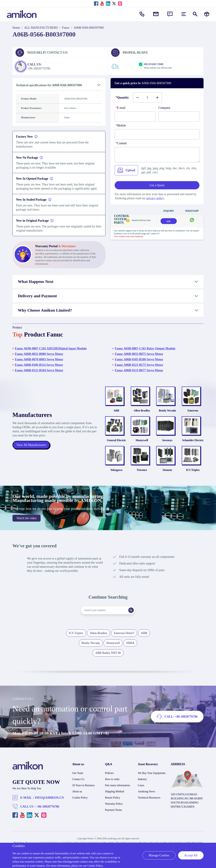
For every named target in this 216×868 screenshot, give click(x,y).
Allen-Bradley (142, 411)
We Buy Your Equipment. (152, 773)
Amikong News (146, 791)
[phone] (157, 134)
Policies (109, 773)
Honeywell (142, 440)
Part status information (118, 785)
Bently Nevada (167, 411)
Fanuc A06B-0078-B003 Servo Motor (39, 359)
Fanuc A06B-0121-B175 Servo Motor (139, 365)
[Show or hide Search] (195, 14)
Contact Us (78, 779)
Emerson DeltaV (124, 633)
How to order (112, 779)
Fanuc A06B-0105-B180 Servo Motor (139, 359)
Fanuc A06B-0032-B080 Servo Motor (39, 354)
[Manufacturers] (207, 14)
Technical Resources (149, 798)
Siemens (167, 470)
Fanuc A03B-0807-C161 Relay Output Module (145, 348)
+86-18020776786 (48, 807)
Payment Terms (114, 810)
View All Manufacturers (31, 445)
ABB (116, 411)
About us (77, 791)
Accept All (191, 855)
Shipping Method (115, 791)
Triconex (142, 470)
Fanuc (66, 28)
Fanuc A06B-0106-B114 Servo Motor (39, 365)
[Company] (179, 117)
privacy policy (155, 198)
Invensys (167, 440)
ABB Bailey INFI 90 (108, 653)
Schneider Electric (193, 440)
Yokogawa (116, 470)
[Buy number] (147, 97)
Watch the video (27, 518)
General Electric (116, 440)
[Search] (131, 610)
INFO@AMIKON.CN (49, 798)
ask (169, 221)
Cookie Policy (80, 798)
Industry (142, 779)
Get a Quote (157, 185)
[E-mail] (135, 117)
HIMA (130, 643)
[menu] (184, 14)
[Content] (157, 155)
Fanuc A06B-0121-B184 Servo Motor (39, 370)
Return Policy (113, 798)
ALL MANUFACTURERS (41, 28)
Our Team (78, 773)
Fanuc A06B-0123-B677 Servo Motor (139, 370)
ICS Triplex (193, 470)
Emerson (193, 411)
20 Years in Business (83, 785)
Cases (141, 785)
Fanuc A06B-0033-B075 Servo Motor (139, 354)
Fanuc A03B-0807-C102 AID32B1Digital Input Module (51, 348)
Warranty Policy (114, 804)
